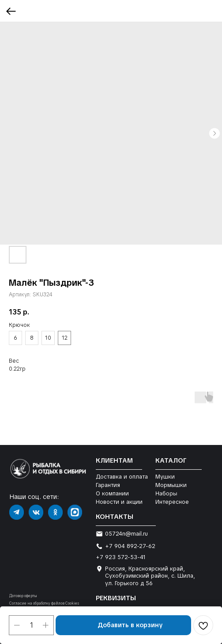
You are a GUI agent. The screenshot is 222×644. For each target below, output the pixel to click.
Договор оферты (23, 596)
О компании (112, 493)
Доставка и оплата (122, 477)
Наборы (166, 493)
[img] (17, 512)
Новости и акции (119, 502)
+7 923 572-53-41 (121, 557)
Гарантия (108, 485)
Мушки (165, 477)
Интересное (172, 502)
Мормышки (171, 485)
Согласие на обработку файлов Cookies (44, 604)
